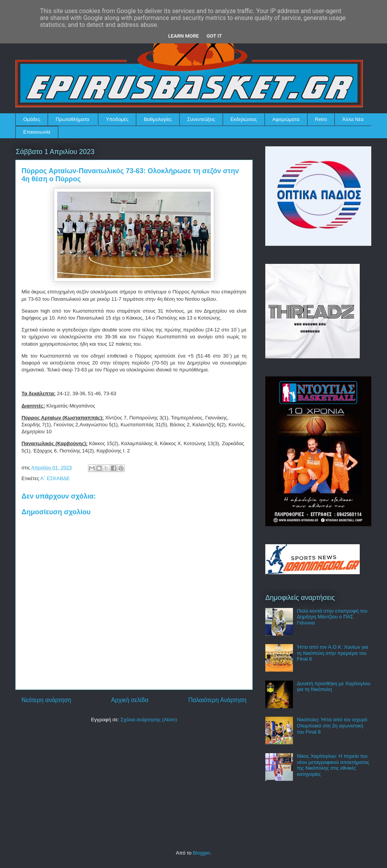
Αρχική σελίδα (130, 700)
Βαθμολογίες (158, 119)
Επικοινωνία (37, 132)
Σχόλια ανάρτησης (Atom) (149, 720)
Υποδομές (117, 119)
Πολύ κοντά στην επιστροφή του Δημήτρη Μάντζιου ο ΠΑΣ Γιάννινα (332, 617)
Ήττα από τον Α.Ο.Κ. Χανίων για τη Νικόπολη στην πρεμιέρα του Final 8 (332, 653)
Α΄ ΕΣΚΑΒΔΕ (55, 478)
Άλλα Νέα (353, 119)
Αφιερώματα (286, 119)
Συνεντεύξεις (201, 119)
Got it (214, 36)
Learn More (184, 36)
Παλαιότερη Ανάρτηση (217, 700)
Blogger (201, 853)
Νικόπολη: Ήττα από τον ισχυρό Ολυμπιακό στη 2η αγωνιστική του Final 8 (332, 726)
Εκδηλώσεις (244, 119)
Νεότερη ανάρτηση (46, 700)
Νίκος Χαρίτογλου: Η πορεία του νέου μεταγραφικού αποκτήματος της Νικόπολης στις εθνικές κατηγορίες (333, 765)
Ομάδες (32, 119)
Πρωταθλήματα (72, 119)
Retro (321, 119)
